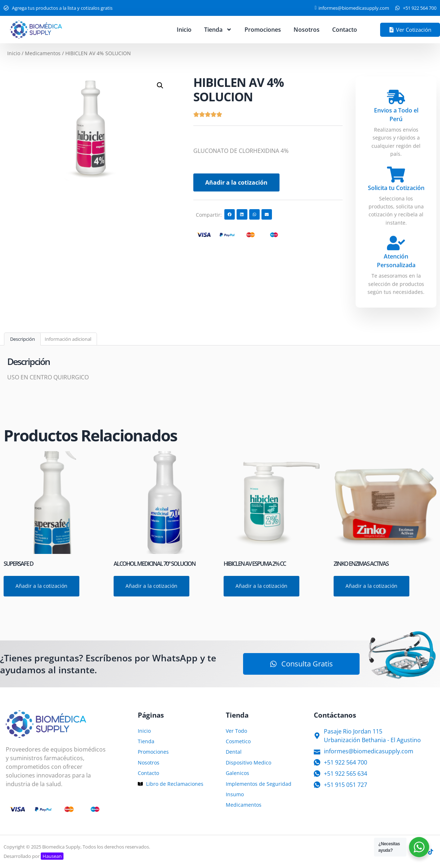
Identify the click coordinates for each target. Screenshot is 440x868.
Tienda (218, 30)
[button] (160, 85)
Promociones (263, 30)
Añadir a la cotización (236, 182)
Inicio (184, 30)
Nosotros (307, 30)
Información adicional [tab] (68, 339)
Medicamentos (43, 53)
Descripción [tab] (23, 339)
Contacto (345, 30)
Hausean (52, 856)
